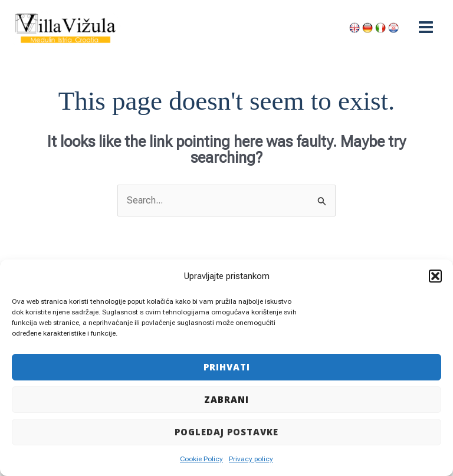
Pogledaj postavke (226, 432)
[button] (435, 276)
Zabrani (226, 399)
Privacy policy (251, 459)
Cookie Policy (201, 459)
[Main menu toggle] (426, 27)
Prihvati (227, 367)
